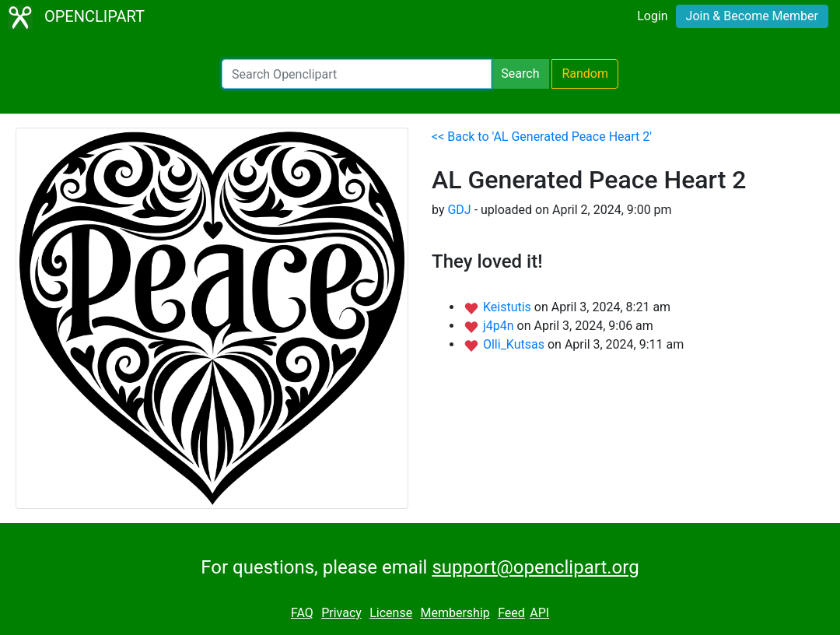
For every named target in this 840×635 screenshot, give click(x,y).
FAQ (302, 613)
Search (520, 74)
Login (652, 16)
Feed (511, 613)
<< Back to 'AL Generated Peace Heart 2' (542, 137)
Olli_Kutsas (515, 344)
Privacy (341, 613)
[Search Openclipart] (357, 74)
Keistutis (509, 307)
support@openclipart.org (535, 567)
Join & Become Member (752, 16)
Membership (455, 613)
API (539, 613)
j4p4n (500, 326)
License (391, 613)
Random (585, 74)
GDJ (459, 210)
